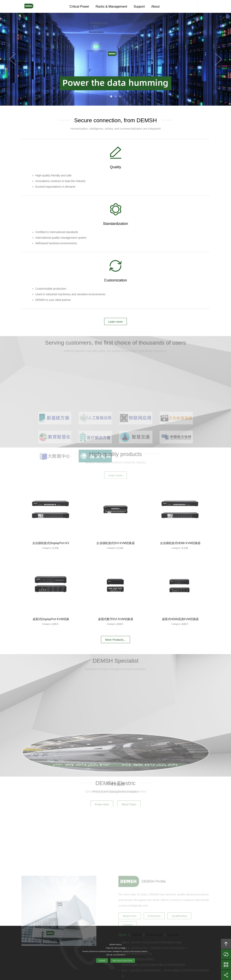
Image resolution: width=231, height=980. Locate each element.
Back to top (226, 944)
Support (139, 7)
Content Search (204, 6)
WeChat (226, 965)
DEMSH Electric (30, 6)
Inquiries (226, 954)
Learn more (116, 216)
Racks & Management (111, 7)
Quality (53, 168)
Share (226, 975)
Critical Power (79, 7)
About (155, 7)
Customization (178, 168)
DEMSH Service (192, 6)
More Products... (116, 532)
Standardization (116, 168)
